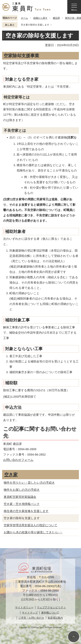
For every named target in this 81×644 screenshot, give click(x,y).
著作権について (50, 613)
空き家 (11, 475)
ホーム (24, 18)
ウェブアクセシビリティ (51, 607)
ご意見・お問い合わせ (31, 618)
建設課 (56, 18)
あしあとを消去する (51, 25)
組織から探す (40, 18)
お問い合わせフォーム (18, 460)
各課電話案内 (55, 618)
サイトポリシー (24, 607)
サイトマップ (30, 613)
